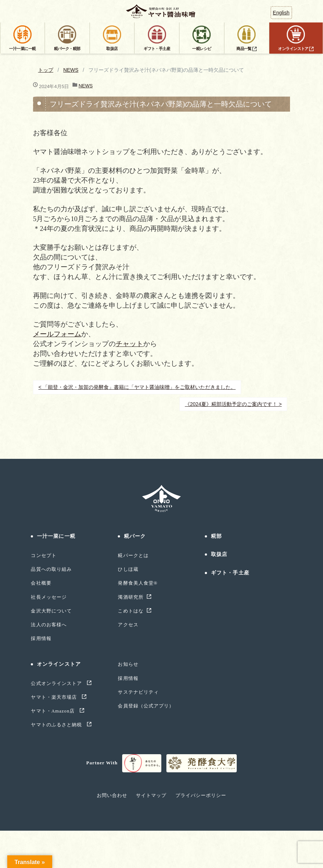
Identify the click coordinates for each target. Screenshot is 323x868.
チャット (129, 344)
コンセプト (44, 555)
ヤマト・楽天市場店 (55, 697)
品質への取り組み (51, 569)
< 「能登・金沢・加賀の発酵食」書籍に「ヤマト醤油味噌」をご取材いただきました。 (137, 387)
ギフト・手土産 (230, 573)
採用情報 (41, 638)
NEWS (71, 70)
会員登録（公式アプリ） (146, 706)
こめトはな (131, 611)
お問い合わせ (112, 795)
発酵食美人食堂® (138, 583)
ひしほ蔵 (128, 569)
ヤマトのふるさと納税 (57, 725)
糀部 (216, 536)
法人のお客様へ (49, 625)
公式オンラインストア (57, 683)
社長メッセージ (49, 597)
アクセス (128, 625)
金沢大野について (51, 611)
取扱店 (219, 554)
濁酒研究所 (131, 597)
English (281, 13)
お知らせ (128, 664)
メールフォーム (57, 334)
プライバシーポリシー (201, 795)
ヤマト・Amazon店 (53, 711)
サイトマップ (151, 795)
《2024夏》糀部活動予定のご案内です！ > (233, 404)
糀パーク (135, 536)
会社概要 (41, 583)
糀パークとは (133, 555)
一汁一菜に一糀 (56, 536)
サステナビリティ (138, 692)
